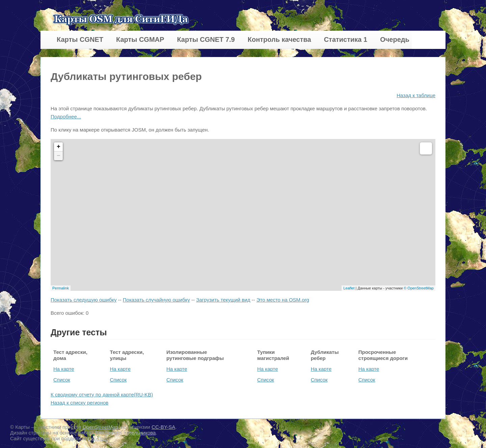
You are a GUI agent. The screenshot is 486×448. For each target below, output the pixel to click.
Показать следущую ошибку (84, 300)
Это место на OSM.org (283, 300)
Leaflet (349, 288)
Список (62, 380)
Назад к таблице (416, 95)
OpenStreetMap (100, 427)
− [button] (59, 156)
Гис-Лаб (98, 438)
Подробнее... (66, 117)
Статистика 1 (346, 39)
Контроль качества (279, 39)
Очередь (395, 39)
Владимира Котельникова (126, 433)
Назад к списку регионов (79, 403)
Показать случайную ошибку (156, 300)
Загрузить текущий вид (223, 300)
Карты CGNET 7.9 (206, 39)
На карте (64, 369)
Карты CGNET (80, 39)
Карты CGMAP (140, 39)
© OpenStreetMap (419, 288)
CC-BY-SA (163, 427)
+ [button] (59, 147)
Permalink (61, 288)
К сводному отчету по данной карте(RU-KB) (102, 395)
